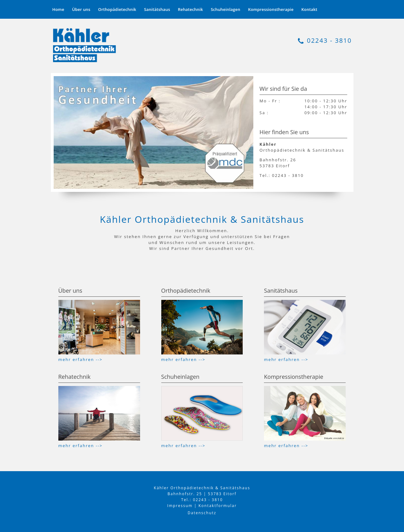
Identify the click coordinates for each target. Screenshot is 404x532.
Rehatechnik (190, 9)
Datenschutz (202, 513)
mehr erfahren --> (80, 359)
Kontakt (309, 9)
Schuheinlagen (226, 9)
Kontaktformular (218, 506)
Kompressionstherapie (271, 9)
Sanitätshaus (157, 9)
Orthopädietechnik (117, 9)
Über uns (81, 9)
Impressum (180, 506)
